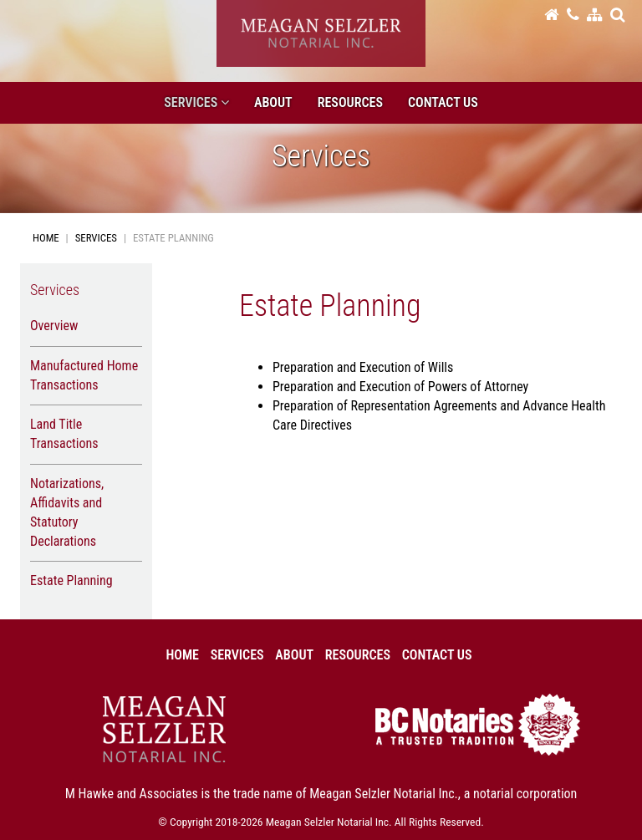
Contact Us (443, 102)
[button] (617, 14)
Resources (350, 102)
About (273, 102)
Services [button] (196, 102)
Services (96, 238)
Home (46, 238)
